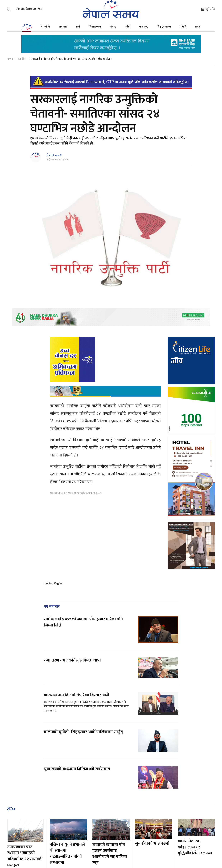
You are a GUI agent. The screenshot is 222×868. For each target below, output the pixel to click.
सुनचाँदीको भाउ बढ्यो (152, 843)
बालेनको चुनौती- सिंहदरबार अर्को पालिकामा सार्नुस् (84, 732)
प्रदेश (198, 27)
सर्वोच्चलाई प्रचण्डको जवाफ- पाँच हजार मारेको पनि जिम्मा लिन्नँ (83, 622)
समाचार (63, 27)
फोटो (128, 27)
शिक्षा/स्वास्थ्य (164, 27)
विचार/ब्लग (95, 27)
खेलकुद (143, 27)
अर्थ (78, 27)
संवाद (113, 27)
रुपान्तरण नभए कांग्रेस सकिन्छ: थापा (73, 660)
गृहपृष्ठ (10, 59)
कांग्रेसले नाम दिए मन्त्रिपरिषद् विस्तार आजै (76, 695)
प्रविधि (183, 27)
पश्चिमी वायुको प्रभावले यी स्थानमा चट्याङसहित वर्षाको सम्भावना (67, 854)
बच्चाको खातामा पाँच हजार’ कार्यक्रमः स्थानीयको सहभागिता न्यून (110, 854)
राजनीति (46, 27)
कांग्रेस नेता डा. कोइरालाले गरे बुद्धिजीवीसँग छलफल (195, 847)
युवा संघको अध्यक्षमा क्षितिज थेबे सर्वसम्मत (77, 769)
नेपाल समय (54, 155)
